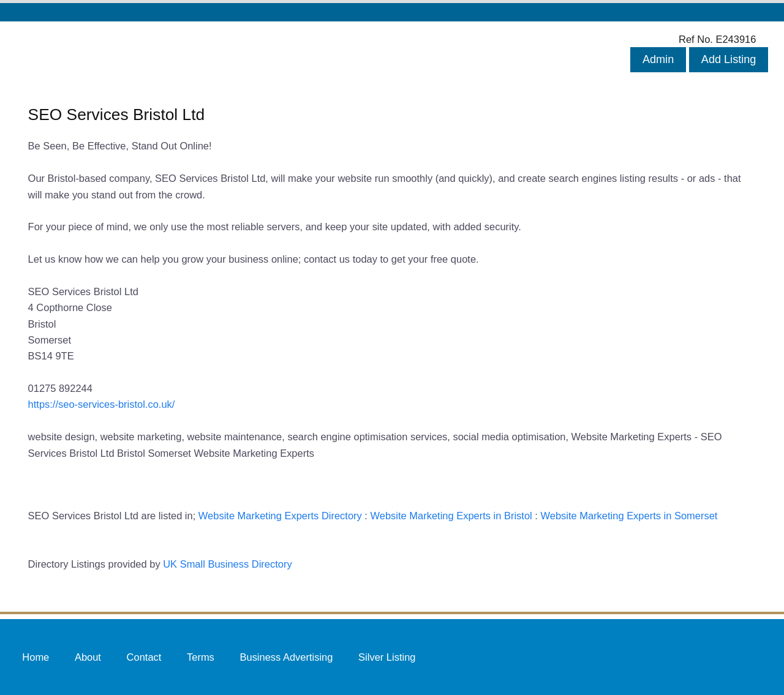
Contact (144, 656)
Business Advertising (286, 656)
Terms (201, 656)
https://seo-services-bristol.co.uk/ (102, 404)
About (88, 656)
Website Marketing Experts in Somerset (629, 516)
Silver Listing (387, 656)
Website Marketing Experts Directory (280, 516)
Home (36, 656)
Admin (658, 59)
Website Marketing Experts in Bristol (451, 516)
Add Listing (729, 59)
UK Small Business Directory (228, 564)
